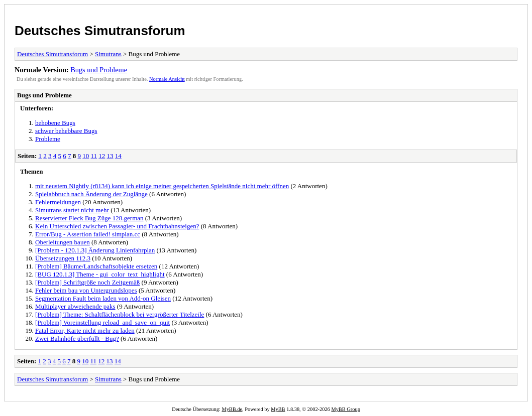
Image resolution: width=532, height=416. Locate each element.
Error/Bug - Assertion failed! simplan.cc (88, 234)
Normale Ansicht (167, 79)
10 (86, 156)
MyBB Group (345, 409)
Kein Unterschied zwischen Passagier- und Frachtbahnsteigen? (117, 226)
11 (94, 156)
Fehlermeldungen (58, 202)
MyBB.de (232, 409)
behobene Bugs (55, 123)
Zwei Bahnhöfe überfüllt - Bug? (77, 338)
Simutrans (108, 54)
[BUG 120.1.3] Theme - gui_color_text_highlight (100, 274)
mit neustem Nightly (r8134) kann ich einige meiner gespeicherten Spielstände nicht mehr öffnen (162, 186)
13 (110, 156)
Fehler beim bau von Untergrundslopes (86, 290)
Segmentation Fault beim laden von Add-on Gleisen (103, 298)
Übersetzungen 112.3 (63, 258)
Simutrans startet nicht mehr (72, 210)
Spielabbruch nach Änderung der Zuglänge (91, 194)
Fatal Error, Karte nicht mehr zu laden (85, 330)
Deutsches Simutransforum (100, 31)
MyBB (278, 409)
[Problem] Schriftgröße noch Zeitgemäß (87, 282)
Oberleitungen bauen (63, 242)
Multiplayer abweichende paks (75, 306)
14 (118, 156)
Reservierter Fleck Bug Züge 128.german (89, 218)
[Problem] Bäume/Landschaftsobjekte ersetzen (96, 266)
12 (102, 156)
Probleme (48, 139)
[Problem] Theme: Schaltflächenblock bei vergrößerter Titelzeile (120, 314)
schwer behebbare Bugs (66, 131)
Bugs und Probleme (99, 70)
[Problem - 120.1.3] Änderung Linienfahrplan (95, 250)
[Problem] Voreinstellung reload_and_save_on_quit (102, 322)
